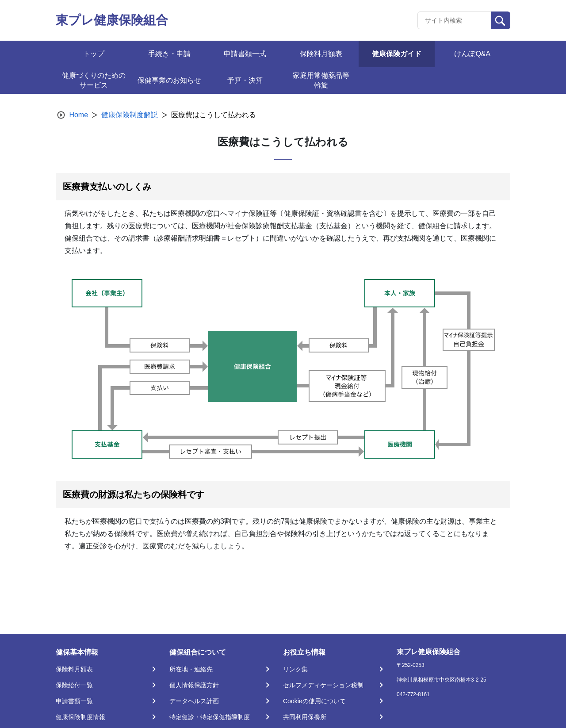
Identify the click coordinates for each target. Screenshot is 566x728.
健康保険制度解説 (130, 115)
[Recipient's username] (454, 20)
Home (78, 115)
